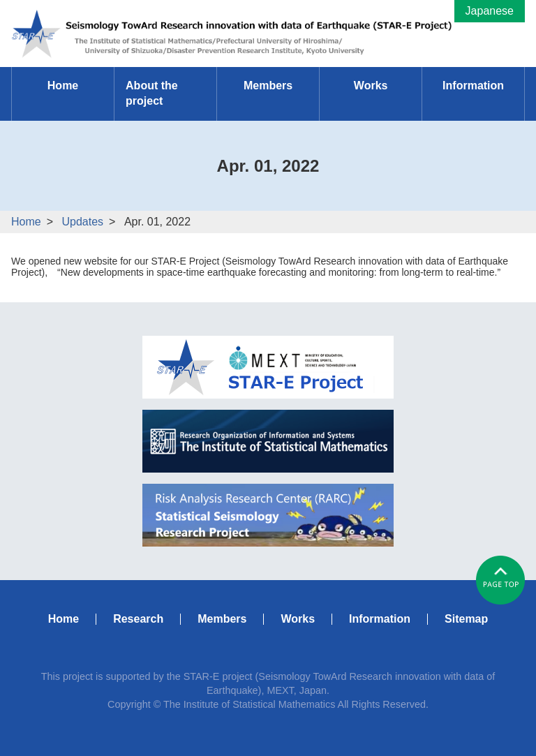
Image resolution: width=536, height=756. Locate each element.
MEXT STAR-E (268, 367)
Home (26, 222)
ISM (268, 441)
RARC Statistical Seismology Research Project (268, 515)
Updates (82, 222)
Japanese (490, 11)
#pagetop (500, 580)
